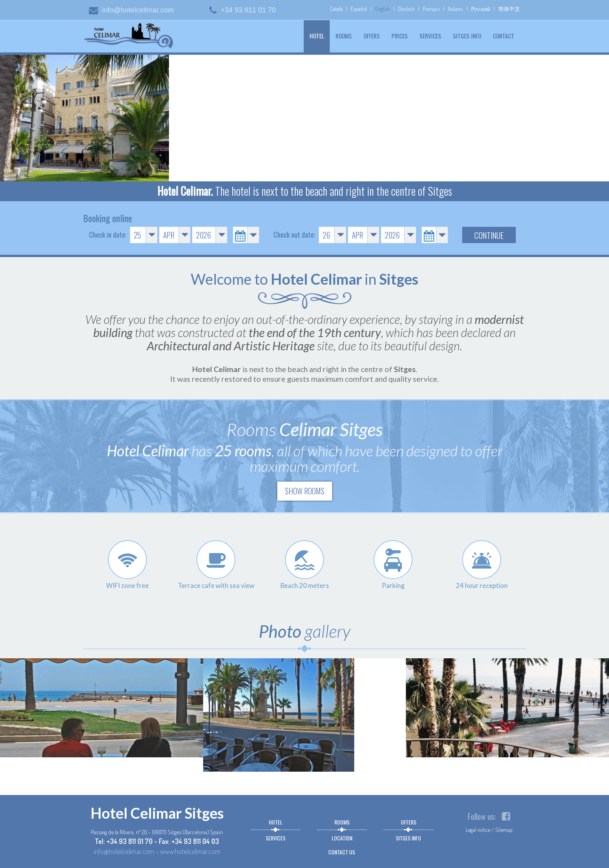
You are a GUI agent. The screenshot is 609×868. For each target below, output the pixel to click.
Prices (400, 36)
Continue (489, 235)
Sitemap (504, 830)
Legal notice (478, 830)
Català (336, 9)
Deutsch (406, 9)
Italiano (455, 9)
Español (359, 9)
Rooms (344, 36)
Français (431, 9)
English (383, 9)
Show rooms (305, 491)
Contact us (342, 852)
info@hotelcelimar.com (131, 10)
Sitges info (467, 36)
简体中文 (509, 9)
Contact (504, 36)
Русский (481, 9)
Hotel (320, 36)
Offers (372, 36)
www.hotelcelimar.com (190, 851)
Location (342, 838)
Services (430, 36)
